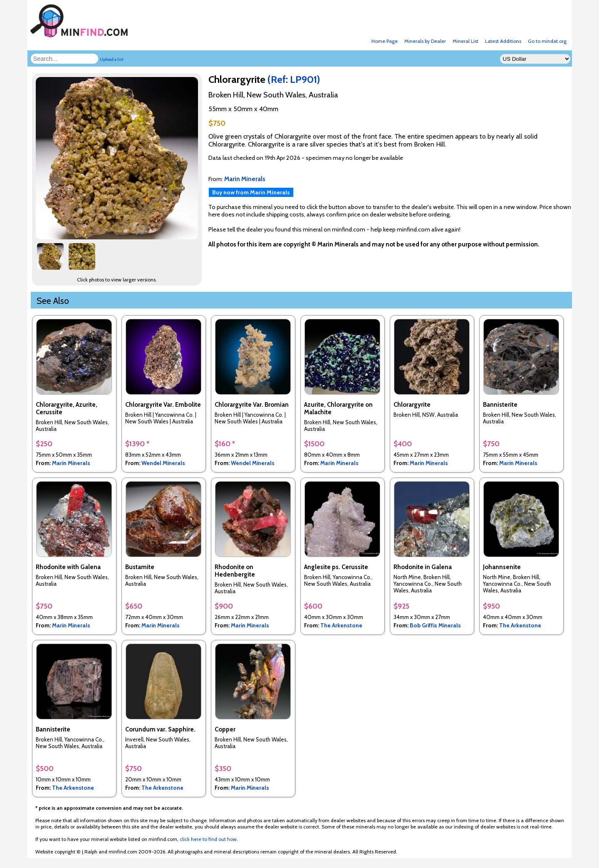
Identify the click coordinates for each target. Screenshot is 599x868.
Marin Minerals (71, 463)
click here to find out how (208, 839)
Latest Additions (503, 41)
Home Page (385, 41)
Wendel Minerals (163, 463)
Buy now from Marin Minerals (251, 192)
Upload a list (112, 59)
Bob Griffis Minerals (435, 625)
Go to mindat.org (547, 41)
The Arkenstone (341, 625)
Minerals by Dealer (425, 41)
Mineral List (465, 41)
